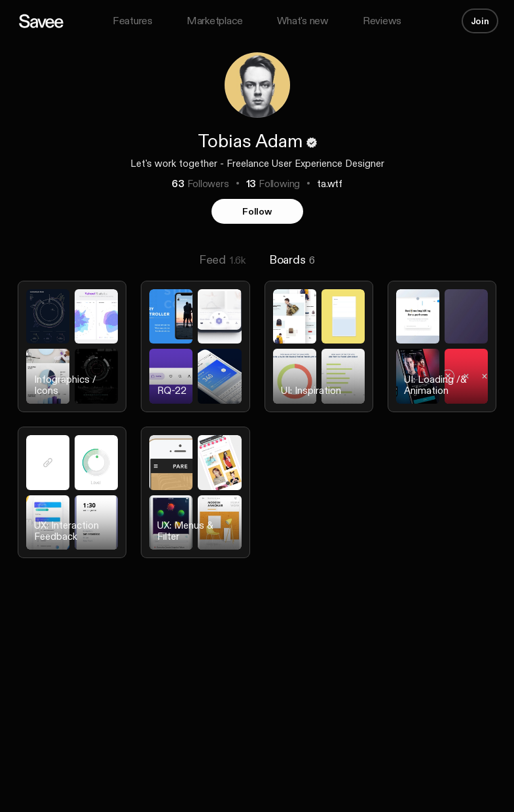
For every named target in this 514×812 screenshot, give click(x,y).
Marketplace (215, 21)
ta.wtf (330, 184)
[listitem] (72, 354)
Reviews (382, 21)
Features (133, 21)
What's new (303, 21)
